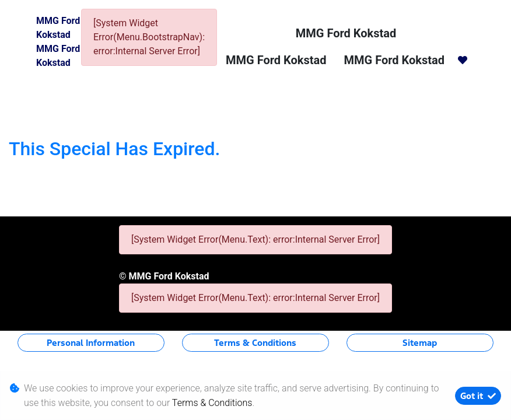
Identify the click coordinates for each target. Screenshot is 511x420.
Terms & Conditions (255, 343)
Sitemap (420, 343)
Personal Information (91, 343)
